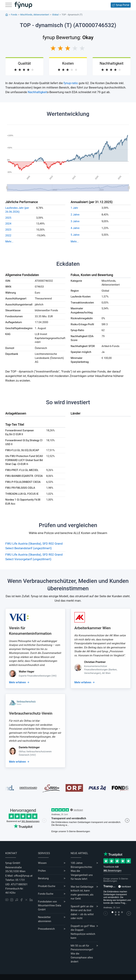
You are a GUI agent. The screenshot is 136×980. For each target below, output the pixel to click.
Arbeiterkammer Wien (93, 628)
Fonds (14, 15)
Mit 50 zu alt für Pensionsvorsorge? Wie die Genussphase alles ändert (82, 954)
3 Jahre (75, 221)
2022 (8, 235)
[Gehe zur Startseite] (23, 5)
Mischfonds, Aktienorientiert (35, 15)
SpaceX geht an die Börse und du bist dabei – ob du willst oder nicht (82, 912)
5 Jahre (75, 235)
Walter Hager (27, 672)
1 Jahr (74, 208)
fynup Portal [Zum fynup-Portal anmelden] (121, 5)
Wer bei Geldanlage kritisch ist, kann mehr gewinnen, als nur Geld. (82, 893)
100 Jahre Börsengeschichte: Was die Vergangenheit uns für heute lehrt (82, 871)
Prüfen (42, 871)
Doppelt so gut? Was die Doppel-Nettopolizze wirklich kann (83, 932)
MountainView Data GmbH (50, 907)
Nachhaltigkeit (37, 92)
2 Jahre (75, 215)
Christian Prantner (95, 662)
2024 (8, 224)
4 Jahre (75, 228)
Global (55, 15)
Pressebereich (46, 929)
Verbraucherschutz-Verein (31, 713)
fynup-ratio (71, 83)
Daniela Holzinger (29, 747)
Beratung (43, 878)
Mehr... (9, 242)
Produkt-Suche (47, 886)
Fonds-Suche (46, 894)
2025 (8, 218)
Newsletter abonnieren (45, 919)
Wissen (42, 863)
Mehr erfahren (17, 682)
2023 (8, 230)
